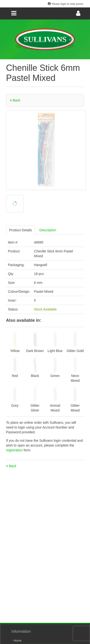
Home (17, 641)
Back (15, 100)
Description (48, 230)
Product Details (21, 230)
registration (15, 450)
